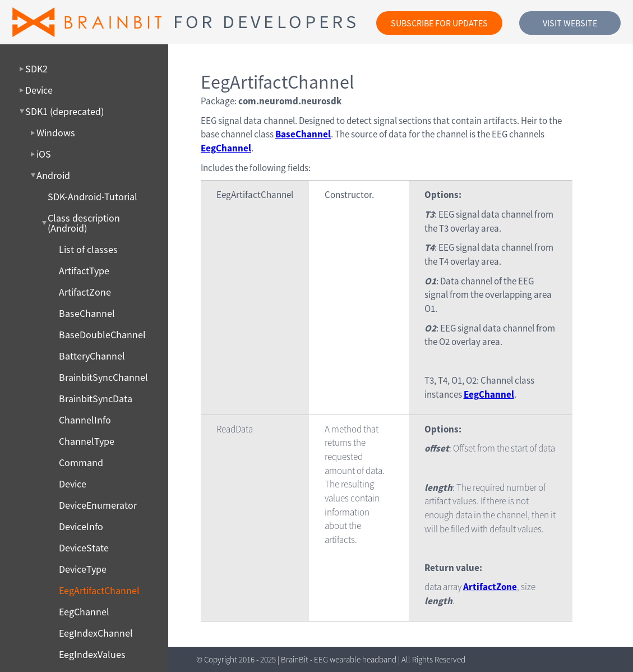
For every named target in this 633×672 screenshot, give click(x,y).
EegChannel (84, 612)
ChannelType (87, 441)
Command (81, 463)
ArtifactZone (85, 292)
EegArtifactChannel (99, 591)
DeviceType (83, 569)
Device (73, 484)
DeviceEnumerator (98, 505)
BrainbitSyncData (96, 399)
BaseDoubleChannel (102, 335)
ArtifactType (84, 271)
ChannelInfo (85, 420)
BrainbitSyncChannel (103, 378)
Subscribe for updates (439, 23)
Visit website (570, 23)
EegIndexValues (92, 655)
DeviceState (84, 548)
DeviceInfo (81, 527)
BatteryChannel (92, 356)
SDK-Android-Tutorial (93, 197)
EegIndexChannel (96, 633)
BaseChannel (87, 314)
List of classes (88, 250)
